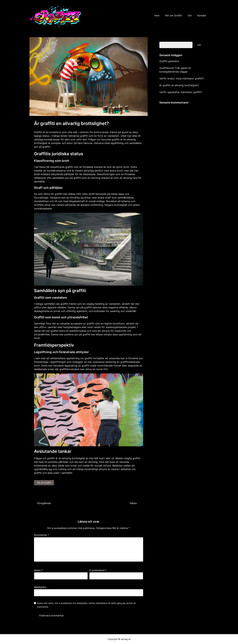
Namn (38, 570)
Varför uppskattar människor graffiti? (181, 92)
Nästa (133, 503)
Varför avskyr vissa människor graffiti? (182, 78)
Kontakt (202, 15)
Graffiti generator (169, 61)
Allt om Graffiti (174, 15)
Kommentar (42, 535)
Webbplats (40, 587)
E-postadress (98, 570)
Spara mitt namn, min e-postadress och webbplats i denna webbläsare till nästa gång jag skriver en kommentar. (86, 605)
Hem (157, 15)
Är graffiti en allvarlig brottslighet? (179, 85)
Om (190, 15)
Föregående (44, 503)
